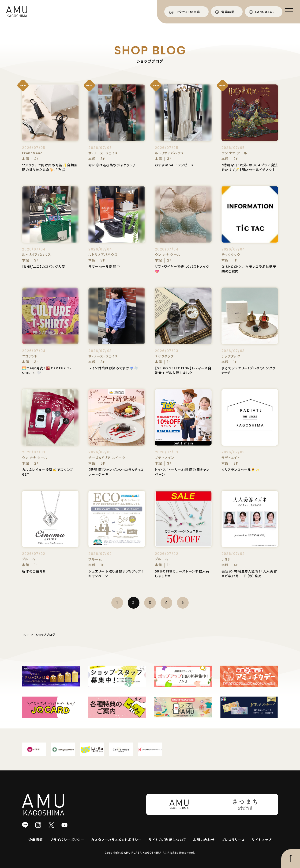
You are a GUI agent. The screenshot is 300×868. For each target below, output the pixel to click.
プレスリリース (233, 840)
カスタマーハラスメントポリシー (116, 840)
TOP (26, 635)
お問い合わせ (204, 840)
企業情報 (36, 840)
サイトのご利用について (167, 840)
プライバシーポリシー (67, 840)
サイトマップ (262, 840)
